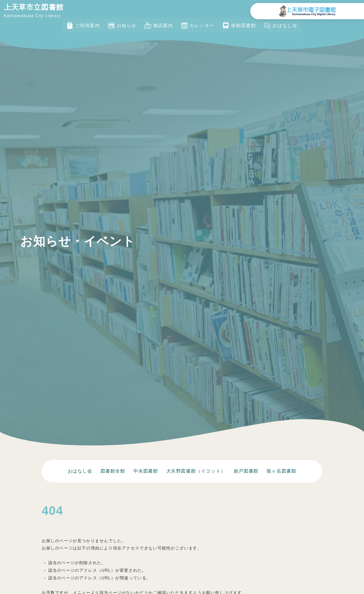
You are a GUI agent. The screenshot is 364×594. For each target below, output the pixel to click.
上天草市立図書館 (34, 7)
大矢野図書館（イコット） (196, 471)
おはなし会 (80, 471)
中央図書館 (146, 471)
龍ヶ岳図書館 (282, 471)
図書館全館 (113, 471)
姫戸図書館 (246, 471)
